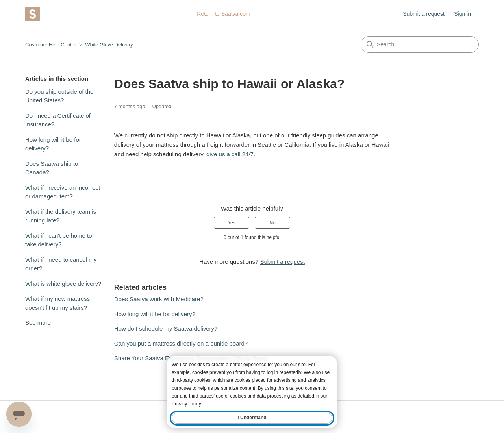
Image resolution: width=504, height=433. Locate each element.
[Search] (420, 44)
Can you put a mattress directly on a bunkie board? (181, 343)
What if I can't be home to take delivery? (59, 240)
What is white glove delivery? (63, 284)
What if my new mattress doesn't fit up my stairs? (57, 303)
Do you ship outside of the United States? (59, 96)
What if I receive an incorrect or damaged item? (63, 192)
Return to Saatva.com (223, 14)
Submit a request (424, 14)
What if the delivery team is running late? (61, 216)
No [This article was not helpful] (272, 223)
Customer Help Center (51, 45)
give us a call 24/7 (230, 154)
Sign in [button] (462, 14)
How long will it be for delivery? (53, 144)
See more (38, 323)
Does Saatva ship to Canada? (52, 168)
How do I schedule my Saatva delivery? (166, 328)
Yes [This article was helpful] (232, 223)
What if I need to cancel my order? (61, 264)
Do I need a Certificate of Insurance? (58, 120)
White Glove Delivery (109, 45)
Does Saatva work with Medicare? (159, 299)
